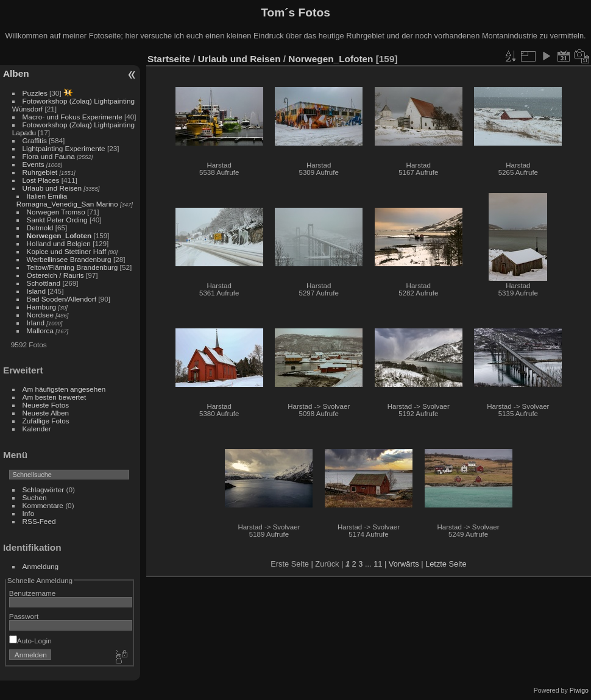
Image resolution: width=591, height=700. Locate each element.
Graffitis (35, 140)
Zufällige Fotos (46, 421)
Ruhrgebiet (40, 172)
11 (378, 564)
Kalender (37, 429)
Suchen (35, 497)
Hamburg (41, 307)
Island (36, 291)
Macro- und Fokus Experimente (73, 117)
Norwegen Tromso (56, 212)
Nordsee (40, 315)
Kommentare (43, 505)
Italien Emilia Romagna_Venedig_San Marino (67, 200)
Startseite (169, 59)
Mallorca (40, 331)
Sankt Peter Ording (57, 220)
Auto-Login (30, 641)
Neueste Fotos (46, 405)
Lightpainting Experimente (64, 148)
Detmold (40, 228)
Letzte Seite (446, 564)
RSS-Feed (39, 521)
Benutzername (33, 593)
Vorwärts (404, 564)
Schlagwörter (44, 490)
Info (29, 513)
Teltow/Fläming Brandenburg (73, 267)
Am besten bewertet (55, 397)
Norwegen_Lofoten (59, 235)
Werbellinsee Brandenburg (69, 259)
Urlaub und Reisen (52, 188)
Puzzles (35, 93)
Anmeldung (41, 566)
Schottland (44, 283)
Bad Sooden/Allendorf (62, 299)
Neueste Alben (46, 413)
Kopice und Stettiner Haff (67, 251)
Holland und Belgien (59, 243)
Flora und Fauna (49, 156)
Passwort (24, 616)
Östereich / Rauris (55, 275)
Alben (16, 73)
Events (34, 164)
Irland (36, 323)
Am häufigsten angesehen (64, 389)
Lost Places (42, 180)
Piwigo (579, 690)
